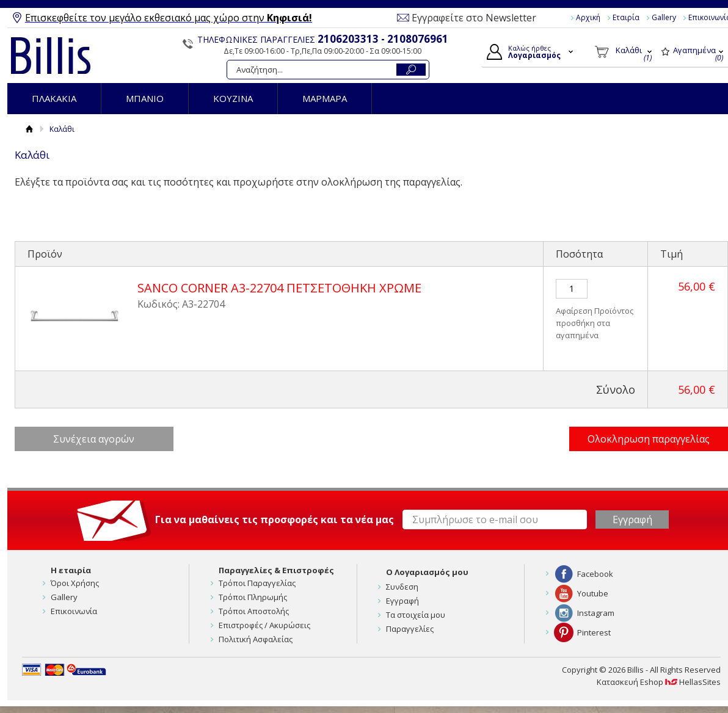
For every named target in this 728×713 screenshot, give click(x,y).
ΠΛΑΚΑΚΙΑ (54, 98)
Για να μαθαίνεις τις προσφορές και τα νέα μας (275, 519)
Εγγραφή (402, 601)
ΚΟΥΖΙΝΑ (233, 98)
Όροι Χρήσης (75, 583)
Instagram (596, 613)
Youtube (593, 593)
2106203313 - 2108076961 (383, 39)
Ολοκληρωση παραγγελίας (649, 439)
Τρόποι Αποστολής (254, 611)
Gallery (664, 17)
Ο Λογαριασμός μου (427, 572)
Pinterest (594, 632)
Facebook (595, 574)
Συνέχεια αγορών (94, 439)
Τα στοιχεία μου (416, 615)
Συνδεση (402, 587)
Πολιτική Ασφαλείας (256, 639)
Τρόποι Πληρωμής (253, 597)
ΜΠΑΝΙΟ (145, 98)
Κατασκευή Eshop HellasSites (659, 682)
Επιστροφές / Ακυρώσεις (264, 625)
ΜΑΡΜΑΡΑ (325, 98)
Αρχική (588, 17)
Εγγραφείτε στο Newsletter (474, 18)
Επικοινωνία (74, 611)
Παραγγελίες (410, 629)
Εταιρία (626, 17)
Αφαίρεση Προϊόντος (595, 311)
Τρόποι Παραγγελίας (257, 583)
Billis (51, 56)
